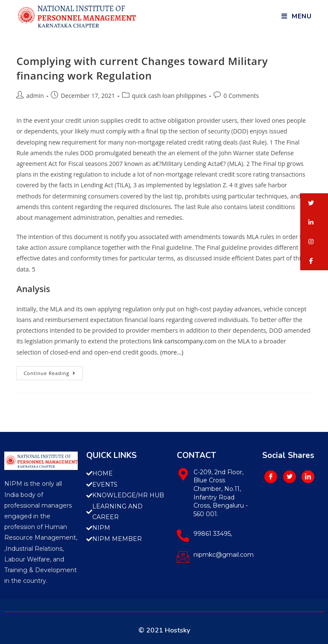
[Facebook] (271, 477)
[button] (314, 203)
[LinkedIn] (308, 477)
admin (35, 96)
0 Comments (241, 96)
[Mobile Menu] (297, 16)
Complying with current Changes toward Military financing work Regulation (142, 68)
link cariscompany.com (185, 341)
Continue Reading (53, 371)
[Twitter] (290, 477)
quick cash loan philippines (169, 96)
